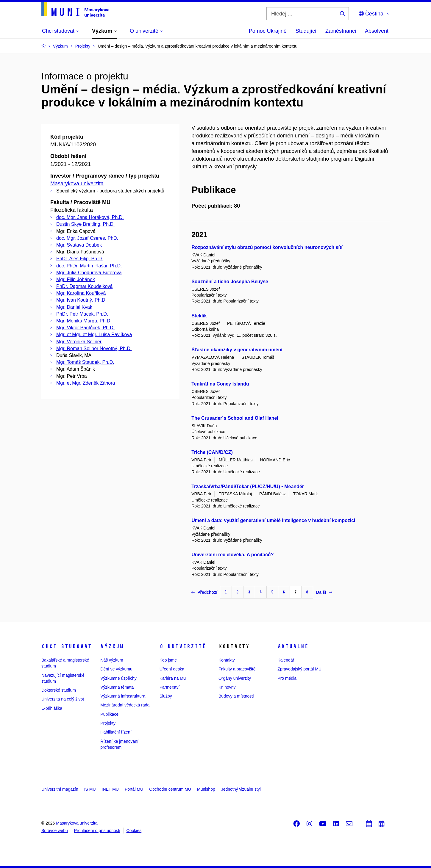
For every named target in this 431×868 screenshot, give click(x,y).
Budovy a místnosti (236, 696)
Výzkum (112, 646)
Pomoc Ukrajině (268, 31)
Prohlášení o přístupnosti (97, 831)
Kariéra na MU (173, 678)
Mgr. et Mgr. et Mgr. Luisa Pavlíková (94, 334)
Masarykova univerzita (77, 184)
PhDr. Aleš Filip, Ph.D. (80, 259)
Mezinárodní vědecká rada (125, 705)
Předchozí (204, 592)
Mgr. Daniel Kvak (74, 307)
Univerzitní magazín (60, 789)
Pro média (287, 678)
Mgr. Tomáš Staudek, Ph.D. (85, 362)
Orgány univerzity (235, 678)
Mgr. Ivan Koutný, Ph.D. (81, 300)
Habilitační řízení (116, 732)
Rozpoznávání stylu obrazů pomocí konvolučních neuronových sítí (267, 247)
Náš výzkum (112, 660)
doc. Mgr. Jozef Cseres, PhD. (87, 238)
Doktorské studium (59, 690)
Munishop (206, 789)
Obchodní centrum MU (170, 789)
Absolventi (377, 31)
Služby (166, 696)
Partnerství (170, 687)
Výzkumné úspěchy (118, 678)
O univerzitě (183, 646)
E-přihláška (52, 708)
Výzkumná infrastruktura (123, 696)
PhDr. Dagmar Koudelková (84, 286)
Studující (306, 31)
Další (324, 592)
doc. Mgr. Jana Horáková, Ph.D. (90, 217)
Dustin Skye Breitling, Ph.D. (86, 224)
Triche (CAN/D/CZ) (212, 452)
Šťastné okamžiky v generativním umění (237, 350)
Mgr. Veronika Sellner (79, 342)
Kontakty (227, 660)
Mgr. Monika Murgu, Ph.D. (84, 321)
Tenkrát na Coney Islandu (220, 384)
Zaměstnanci (341, 31)
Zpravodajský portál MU (299, 669)
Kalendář (286, 660)
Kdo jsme (168, 660)
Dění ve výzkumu (116, 669)
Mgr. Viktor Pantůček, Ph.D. (85, 328)
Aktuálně (293, 646)
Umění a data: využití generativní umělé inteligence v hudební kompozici (273, 520)
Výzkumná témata (117, 687)
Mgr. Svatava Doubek (79, 245)
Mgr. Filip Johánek (76, 279)
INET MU (110, 789)
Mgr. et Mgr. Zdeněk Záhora (86, 383)
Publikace (109, 714)
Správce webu (55, 831)
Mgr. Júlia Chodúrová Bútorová (89, 273)
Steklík (199, 316)
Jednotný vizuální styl (241, 789)
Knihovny (227, 687)
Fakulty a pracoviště (237, 669)
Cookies (134, 831)
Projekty (108, 723)
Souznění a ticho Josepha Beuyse (230, 282)
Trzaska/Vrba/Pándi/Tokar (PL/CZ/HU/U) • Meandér (248, 487)
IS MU (90, 789)
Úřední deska (172, 669)
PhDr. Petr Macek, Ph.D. (82, 314)
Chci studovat (67, 646)
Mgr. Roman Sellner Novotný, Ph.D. (94, 348)
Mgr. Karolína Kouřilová (81, 293)
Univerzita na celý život (63, 699)
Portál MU (134, 789)
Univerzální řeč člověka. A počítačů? (232, 555)
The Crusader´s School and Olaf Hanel (235, 418)
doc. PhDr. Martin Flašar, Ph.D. (89, 266)
